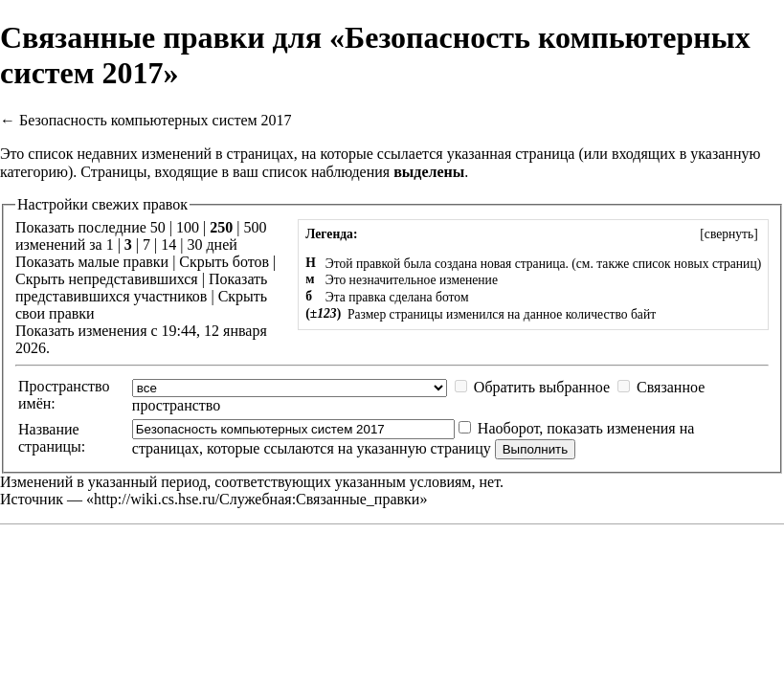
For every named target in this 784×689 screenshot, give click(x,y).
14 (168, 244)
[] (729, 234)
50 (158, 227)
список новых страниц (695, 264)
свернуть (729, 234)
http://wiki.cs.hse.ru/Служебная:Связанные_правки (257, 499)
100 (188, 227)
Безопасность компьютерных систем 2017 (156, 120)
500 (255, 227)
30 (194, 244)
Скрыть (203, 262)
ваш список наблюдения (311, 172)
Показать (45, 262)
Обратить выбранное (542, 387)
